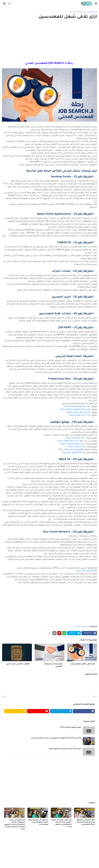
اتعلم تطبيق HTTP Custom (71, 727)
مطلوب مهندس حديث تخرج (18, 664)
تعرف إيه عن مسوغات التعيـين (53, 665)
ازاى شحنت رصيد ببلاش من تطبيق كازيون (65, 749)
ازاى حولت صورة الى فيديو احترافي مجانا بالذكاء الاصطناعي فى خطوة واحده (62, 823)
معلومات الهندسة (77, 12)
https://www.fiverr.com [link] (80, 415)
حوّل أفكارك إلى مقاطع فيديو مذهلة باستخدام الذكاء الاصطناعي (86, 822)
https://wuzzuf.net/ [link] (76, 447)
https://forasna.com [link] (75, 438)
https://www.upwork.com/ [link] (79, 412)
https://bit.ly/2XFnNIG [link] (87, 571)
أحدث (94, 697)
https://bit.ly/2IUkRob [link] (74, 450)
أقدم (5, 697)
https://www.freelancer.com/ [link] (77, 407)
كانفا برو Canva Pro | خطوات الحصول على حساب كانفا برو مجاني (56, 738)
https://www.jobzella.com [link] (72, 444)
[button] (96, 4)
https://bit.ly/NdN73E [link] (71, 453)
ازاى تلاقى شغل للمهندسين (83, 664)
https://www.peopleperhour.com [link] (75, 409)
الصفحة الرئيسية (91, 12)
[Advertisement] (49, 41)
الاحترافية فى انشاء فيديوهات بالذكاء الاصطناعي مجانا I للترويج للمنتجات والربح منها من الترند (15, 825)
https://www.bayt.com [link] (68, 441)
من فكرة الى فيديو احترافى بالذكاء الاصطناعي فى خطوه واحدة (38, 822)
